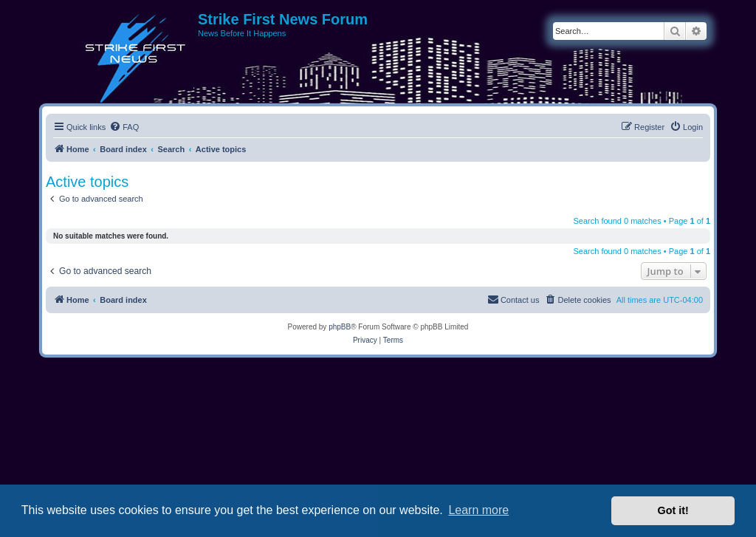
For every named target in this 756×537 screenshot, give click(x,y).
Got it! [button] (673, 510)
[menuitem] (124, 127)
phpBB (340, 327)
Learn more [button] (478, 510)
